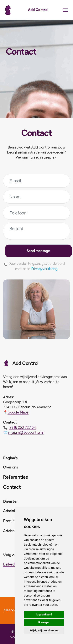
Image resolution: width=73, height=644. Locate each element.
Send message (38, 251)
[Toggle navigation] (65, 10)
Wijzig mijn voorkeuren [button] (44, 630)
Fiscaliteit (11, 521)
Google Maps (18, 412)
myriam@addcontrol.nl (26, 433)
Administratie (14, 511)
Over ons (10, 467)
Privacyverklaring (44, 269)
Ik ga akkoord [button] (44, 614)
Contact (12, 487)
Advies (9, 531)
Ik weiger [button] (44, 622)
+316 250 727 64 (23, 428)
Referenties (15, 477)
